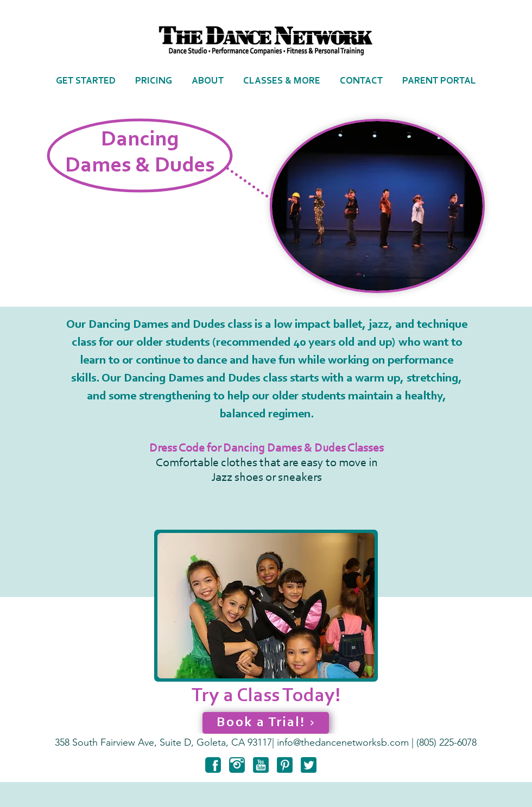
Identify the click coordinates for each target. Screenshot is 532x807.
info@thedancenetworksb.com (343, 742)
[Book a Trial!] (266, 723)
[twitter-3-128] (309, 765)
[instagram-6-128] (237, 765)
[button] (208, 81)
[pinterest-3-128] (285, 765)
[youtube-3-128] (261, 765)
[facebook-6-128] (213, 765)
